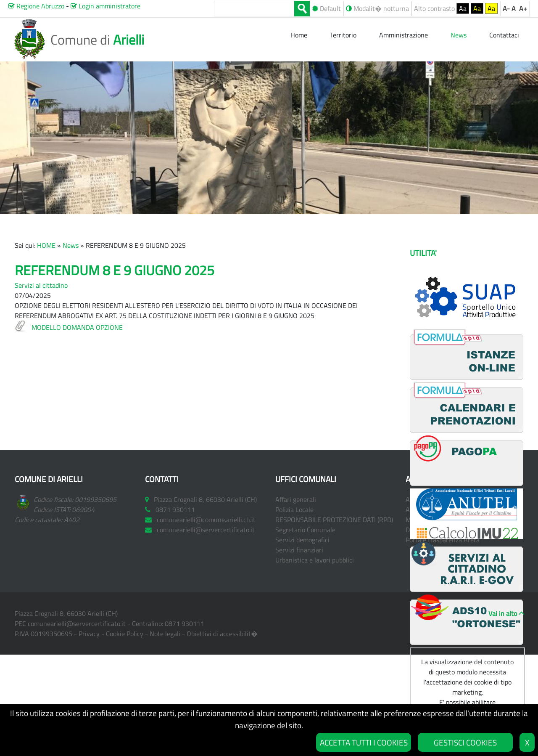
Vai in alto (503, 613)
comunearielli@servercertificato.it (77, 623)
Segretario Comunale (305, 530)
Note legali (165, 634)
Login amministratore (105, 6)
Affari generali (296, 499)
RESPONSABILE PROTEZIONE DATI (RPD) (334, 520)
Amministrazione (403, 35)
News (71, 245)
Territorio (343, 35)
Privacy (89, 634)
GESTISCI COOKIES (465, 742)
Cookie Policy (125, 634)
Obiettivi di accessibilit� (222, 634)
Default (327, 8)
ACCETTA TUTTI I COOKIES (364, 742)
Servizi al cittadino (41, 285)
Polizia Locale (294, 509)
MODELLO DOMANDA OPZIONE (77, 327)
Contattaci (504, 35)
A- (506, 8)
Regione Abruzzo (36, 6)
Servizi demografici (302, 540)
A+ (523, 8)
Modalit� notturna (377, 8)
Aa (463, 8)
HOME (46, 245)
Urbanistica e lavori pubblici (315, 560)
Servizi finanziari (299, 550)
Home (300, 35)
